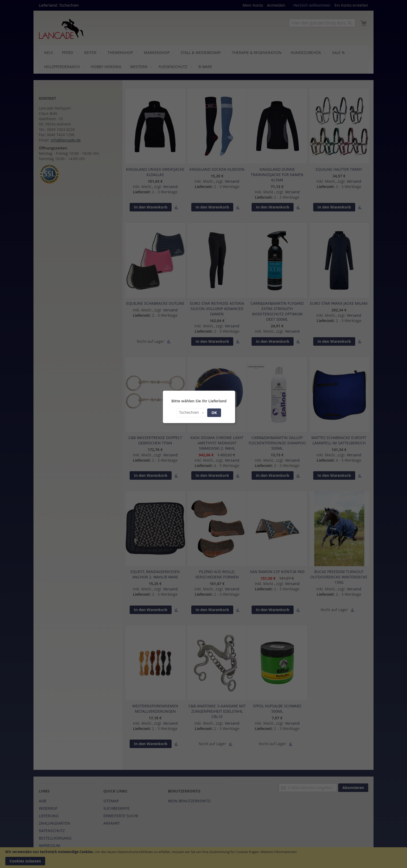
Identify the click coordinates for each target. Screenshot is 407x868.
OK (214, 413)
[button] (191, 413)
